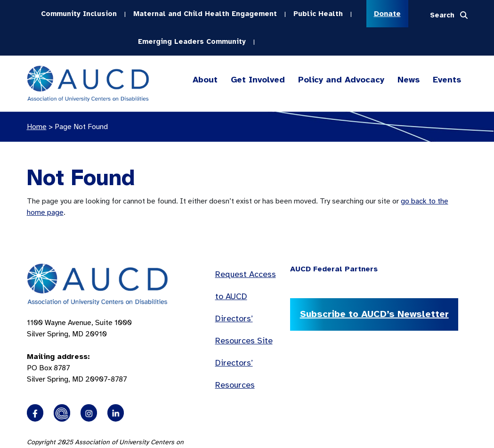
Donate (387, 14)
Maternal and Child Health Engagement (205, 13)
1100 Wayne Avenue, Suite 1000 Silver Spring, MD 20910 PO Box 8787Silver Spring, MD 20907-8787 (79, 350)
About (205, 79)
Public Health (318, 13)
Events (447, 79)
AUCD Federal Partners (334, 268)
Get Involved (257, 79)
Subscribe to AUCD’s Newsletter (373, 313)
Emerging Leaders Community (192, 41)
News (409, 79)
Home (37, 126)
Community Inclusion (79, 13)
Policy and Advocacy (341, 79)
